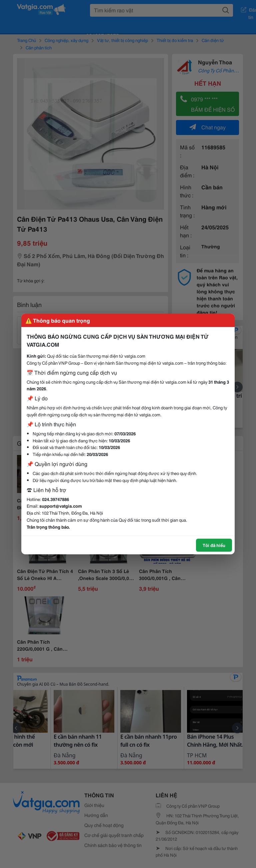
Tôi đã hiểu (214, 545)
